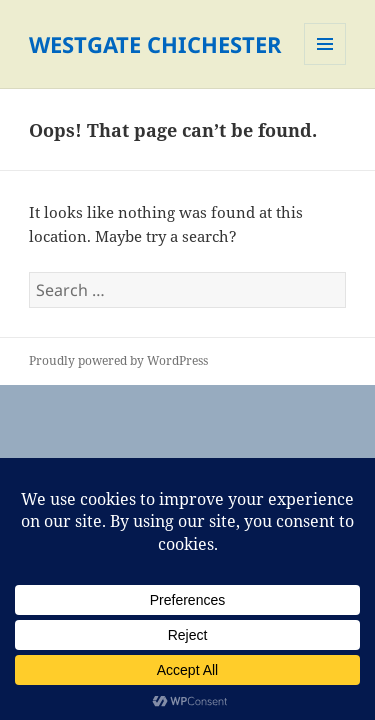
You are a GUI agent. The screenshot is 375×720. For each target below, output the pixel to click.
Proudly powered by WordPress (118, 360)
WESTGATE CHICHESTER (155, 44)
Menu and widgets (325, 64)
